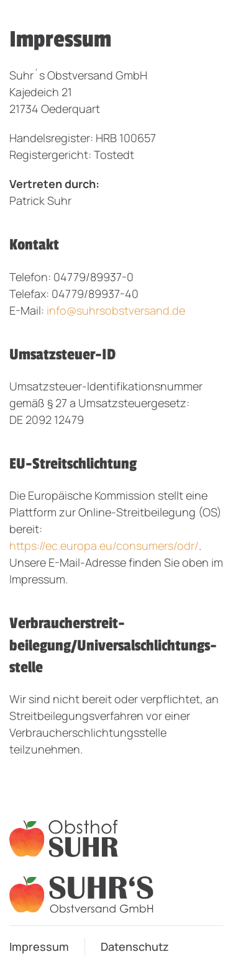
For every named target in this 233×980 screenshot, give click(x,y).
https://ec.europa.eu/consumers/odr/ (104, 546)
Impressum (39, 946)
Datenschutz (135, 946)
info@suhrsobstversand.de (116, 310)
